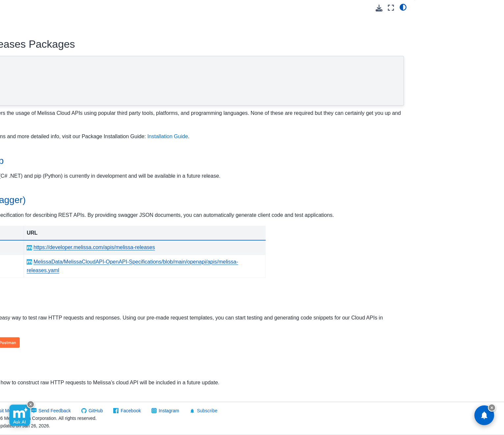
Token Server (28, 335)
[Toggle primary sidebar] (112, 8)
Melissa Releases (33, 178)
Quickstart (30, 189)
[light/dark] (403, 7)
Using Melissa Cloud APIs (41, 74)
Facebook (248, 411)
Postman (129, 85)
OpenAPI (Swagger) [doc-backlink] (153, 200)
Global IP (24, 147)
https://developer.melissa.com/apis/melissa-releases (233, 256)
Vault (19, 345)
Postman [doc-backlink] (130, 311)
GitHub (214, 411)
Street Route (27, 324)
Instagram (287, 411)
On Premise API (25, 356)
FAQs (25, 210)
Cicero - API (27, 94)
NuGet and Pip (135, 66)
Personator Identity (34, 262)
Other (25, 220)
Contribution (27, 105)
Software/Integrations (31, 366)
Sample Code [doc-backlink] (139, 376)
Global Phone (28, 168)
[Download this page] (379, 8)
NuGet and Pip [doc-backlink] (142, 161)
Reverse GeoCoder (34, 293)
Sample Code (134, 96)
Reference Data (25, 377)
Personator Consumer (37, 251)
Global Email (27, 126)
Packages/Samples (40, 230)
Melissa (17, 387)
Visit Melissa (126, 411)
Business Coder (31, 84)
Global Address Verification (42, 115)
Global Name (28, 157)
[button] (50, 19)
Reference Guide (37, 199)
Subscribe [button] (321, 411)
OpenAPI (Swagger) (142, 76)
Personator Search (34, 272)
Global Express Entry (36, 136)
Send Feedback (172, 411)
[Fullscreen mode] (391, 8)
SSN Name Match (33, 314)
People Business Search (40, 241)
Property (23, 283)
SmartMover (27, 304)
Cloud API (20, 63)
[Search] (50, 47)
